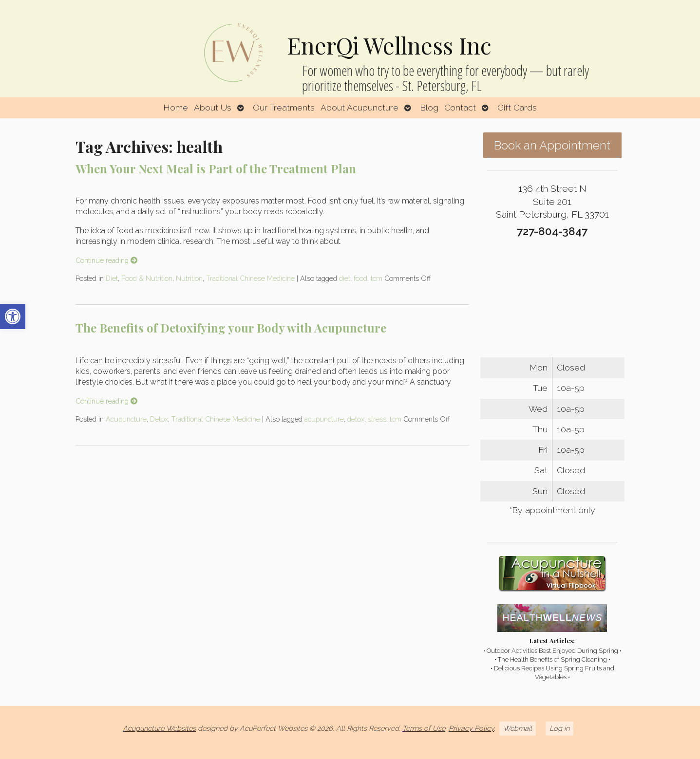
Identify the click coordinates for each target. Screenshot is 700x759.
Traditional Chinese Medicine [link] (250, 278)
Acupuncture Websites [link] (159, 728)
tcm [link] (377, 278)
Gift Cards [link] (517, 107)
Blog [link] (429, 107)
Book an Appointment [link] (552, 145)
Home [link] (176, 107)
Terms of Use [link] (424, 728)
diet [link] (345, 278)
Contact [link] (460, 107)
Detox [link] (159, 419)
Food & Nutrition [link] (147, 278)
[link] (13, 316)
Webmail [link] (518, 728)
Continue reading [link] (106, 260)
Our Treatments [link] (284, 107)
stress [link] (377, 419)
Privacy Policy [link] (471, 728)
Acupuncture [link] (126, 419)
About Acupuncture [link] (359, 107)
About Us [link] (213, 107)
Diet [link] (112, 278)
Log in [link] (559, 728)
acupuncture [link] (324, 419)
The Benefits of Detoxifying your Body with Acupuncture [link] (231, 328)
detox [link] (356, 419)
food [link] (360, 278)
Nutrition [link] (189, 278)
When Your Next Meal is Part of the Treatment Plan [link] (216, 168)
